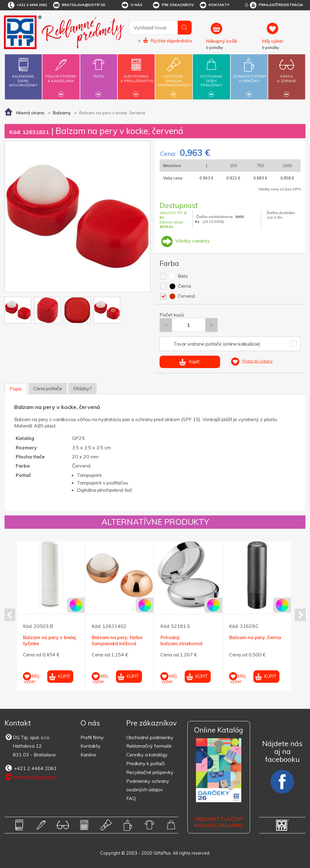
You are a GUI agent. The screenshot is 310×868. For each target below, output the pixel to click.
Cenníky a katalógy (147, 755)
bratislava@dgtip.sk (79, 5)
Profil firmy (92, 737)
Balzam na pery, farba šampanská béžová (117, 640)
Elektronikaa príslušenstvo (137, 75)
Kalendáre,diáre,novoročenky (23, 71)
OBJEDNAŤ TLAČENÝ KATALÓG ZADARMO (219, 822)
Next (300, 615)
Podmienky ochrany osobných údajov (148, 785)
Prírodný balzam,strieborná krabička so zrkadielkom (188, 644)
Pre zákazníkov (173, 5)
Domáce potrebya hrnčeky (250, 75)
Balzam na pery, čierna (255, 637)
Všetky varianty (185, 241)
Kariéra (88, 755)
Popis (16, 389)
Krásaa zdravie (287, 75)
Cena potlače (48, 388)
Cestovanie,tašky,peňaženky (211, 76)
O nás (132, 5)
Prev (10, 615)
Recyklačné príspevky (150, 772)
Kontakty (214, 5)
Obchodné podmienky (150, 737)
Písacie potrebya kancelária (61, 75)
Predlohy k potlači (145, 763)
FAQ (131, 798)
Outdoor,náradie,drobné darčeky (175, 76)
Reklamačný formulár (149, 746)
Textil (99, 73)
